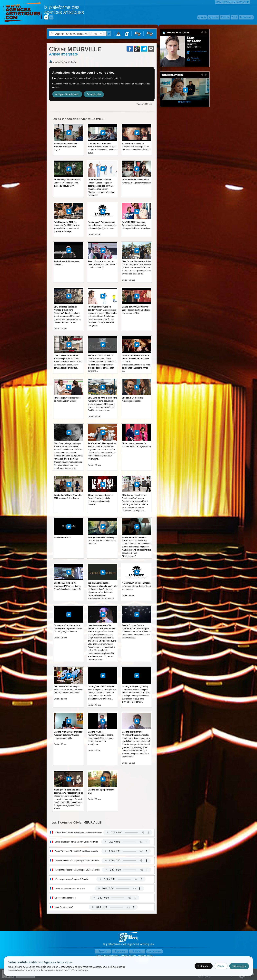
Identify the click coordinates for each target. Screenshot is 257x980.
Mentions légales (146, 956)
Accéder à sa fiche (66, 62)
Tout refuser (204, 966)
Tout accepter (239, 966)
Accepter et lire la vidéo (67, 94)
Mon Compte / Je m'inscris (231, 2)
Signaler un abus (129, 956)
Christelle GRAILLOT (196, 59)
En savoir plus (94, 94)
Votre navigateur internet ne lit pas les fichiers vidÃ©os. (128, 833)
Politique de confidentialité (107, 956)
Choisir (221, 966)
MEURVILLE (75, 49)
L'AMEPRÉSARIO (199, 52)
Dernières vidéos (173, 75)
